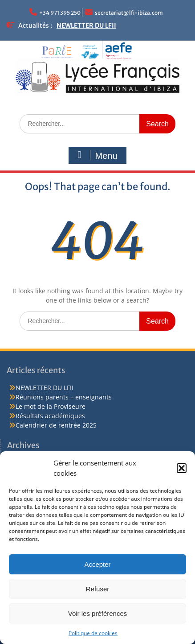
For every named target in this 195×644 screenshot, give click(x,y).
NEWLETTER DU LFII (86, 25)
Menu (96, 155)
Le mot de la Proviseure (51, 406)
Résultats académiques (50, 416)
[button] (182, 468)
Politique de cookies (93, 633)
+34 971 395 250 (60, 13)
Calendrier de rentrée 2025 (56, 425)
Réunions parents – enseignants (64, 397)
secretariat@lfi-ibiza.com (129, 13)
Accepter (97, 564)
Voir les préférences (98, 613)
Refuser (98, 589)
